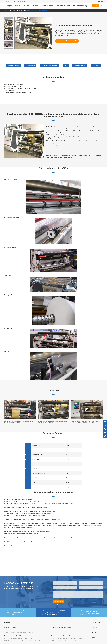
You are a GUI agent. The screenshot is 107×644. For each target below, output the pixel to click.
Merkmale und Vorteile (13, 66)
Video (66, 66)
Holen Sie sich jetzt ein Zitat (67, 41)
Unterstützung (96, 66)
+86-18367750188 (10, 1)
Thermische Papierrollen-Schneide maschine (17, 636)
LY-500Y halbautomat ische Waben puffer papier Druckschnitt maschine (70, 638)
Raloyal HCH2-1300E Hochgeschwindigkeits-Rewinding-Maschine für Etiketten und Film (52, 422)
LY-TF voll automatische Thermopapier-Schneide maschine (20, 638)
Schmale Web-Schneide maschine (61, 636)
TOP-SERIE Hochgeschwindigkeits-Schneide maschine (19, 632)
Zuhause (17, 6)
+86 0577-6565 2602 (53, 615)
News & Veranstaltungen (81, 6)
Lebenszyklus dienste (63, 6)
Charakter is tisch (30, 66)
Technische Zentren (47, 6)
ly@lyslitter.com (23, 1)
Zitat (95, 6)
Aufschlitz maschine (22, 10)
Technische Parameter (80, 66)
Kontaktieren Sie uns (59, 602)
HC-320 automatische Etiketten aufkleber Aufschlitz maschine (67, 641)
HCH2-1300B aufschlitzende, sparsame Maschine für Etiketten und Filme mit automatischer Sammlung (85, 422)
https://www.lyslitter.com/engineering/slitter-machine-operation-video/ (22, 534)
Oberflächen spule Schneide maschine (62, 627)
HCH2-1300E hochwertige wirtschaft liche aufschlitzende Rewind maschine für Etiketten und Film (19, 422)
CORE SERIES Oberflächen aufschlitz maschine (64, 630)
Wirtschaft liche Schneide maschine (37, 10)
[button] (9, 18)
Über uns (35, 6)
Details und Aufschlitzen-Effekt (49, 66)
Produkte (26, 6)
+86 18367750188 (60, 611)
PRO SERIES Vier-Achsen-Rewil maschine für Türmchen (19, 630)
